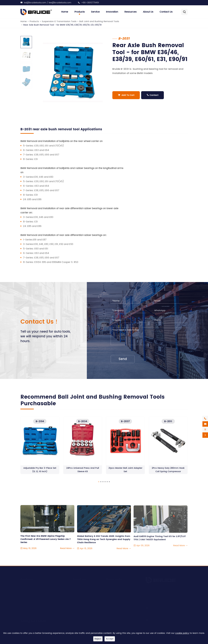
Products (80, 12)
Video (109, 600)
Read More (67, 551)
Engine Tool (26, 585)
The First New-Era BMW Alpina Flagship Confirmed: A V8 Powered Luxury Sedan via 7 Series (45, 540)
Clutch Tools (27, 600)
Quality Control (81, 600)
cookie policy (182, 633)
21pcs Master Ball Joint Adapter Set (125, 472)
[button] (99, 484)
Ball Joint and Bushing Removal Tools (99, 21)
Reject (98, 639)
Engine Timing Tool (30, 590)
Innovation (112, 12)
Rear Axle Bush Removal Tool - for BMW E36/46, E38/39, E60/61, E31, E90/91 (62, 25)
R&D (75, 590)
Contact (153, 95)
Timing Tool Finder (34, 621)
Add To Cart (126, 95)
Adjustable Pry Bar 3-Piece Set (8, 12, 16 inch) (40, 472)
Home (65, 12)
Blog (108, 590)
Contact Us (166, 12)
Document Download (117, 595)
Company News (114, 585)
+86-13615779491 (90, 3)
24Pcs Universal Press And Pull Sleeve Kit (83, 472)
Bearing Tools (28, 605)
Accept (110, 639)
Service (95, 12)
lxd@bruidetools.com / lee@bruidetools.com (48, 3)
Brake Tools (26, 611)
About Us (148, 12)
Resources (130, 12)
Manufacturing (80, 595)
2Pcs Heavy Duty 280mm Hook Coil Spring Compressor (168, 472)
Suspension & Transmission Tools (59, 21)
